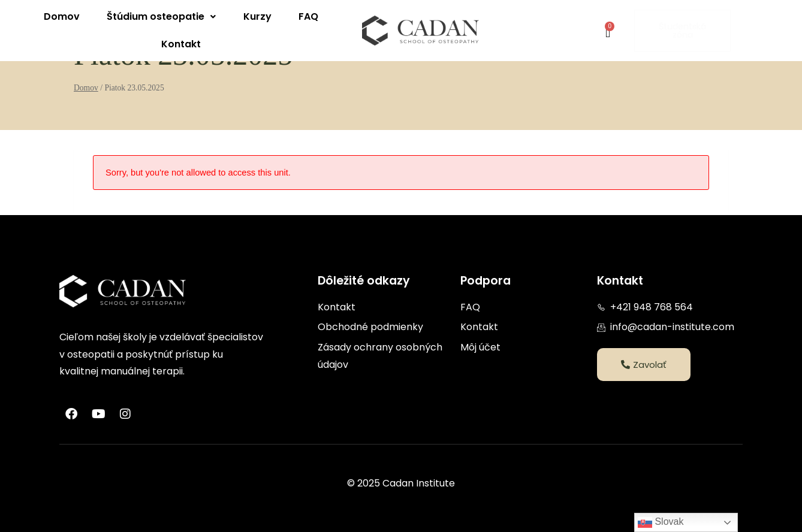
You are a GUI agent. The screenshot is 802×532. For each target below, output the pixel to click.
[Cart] (608, 33)
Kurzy (257, 16)
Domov (62, 16)
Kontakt (181, 44)
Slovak (661, 522)
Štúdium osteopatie (161, 16)
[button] (162, 17)
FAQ (308, 16)
